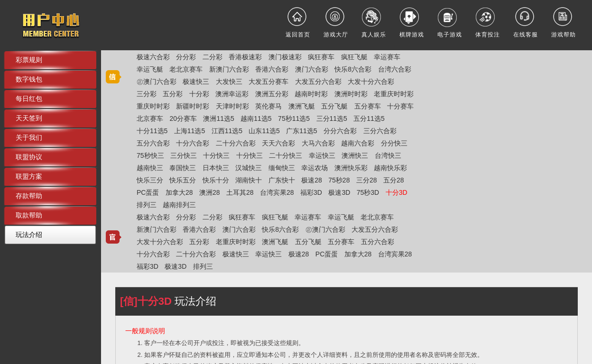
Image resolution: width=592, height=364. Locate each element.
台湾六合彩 (395, 69)
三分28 (367, 180)
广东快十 (282, 180)
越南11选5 (256, 118)
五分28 (394, 180)
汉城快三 (249, 168)
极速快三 (196, 82)
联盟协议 (29, 157)
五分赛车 (368, 106)
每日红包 (29, 99)
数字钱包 (29, 79)
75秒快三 (150, 155)
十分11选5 (152, 131)
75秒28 (339, 180)
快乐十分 (216, 180)
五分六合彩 (153, 143)
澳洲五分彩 (272, 94)
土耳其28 (240, 192)
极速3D (339, 192)
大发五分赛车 (268, 82)
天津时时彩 (232, 106)
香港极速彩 (245, 57)
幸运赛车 (387, 57)
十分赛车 (400, 106)
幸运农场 (314, 168)
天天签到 (29, 118)
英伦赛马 (268, 106)
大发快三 (229, 82)
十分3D (397, 192)
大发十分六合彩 (371, 82)
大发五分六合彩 (318, 82)
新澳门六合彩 (229, 69)
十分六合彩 (193, 143)
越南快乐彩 (390, 168)
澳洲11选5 (218, 118)
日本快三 (216, 168)
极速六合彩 (153, 57)
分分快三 (394, 143)
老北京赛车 (186, 69)
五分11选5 (369, 118)
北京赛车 (150, 118)
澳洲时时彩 (351, 94)
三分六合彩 (380, 131)
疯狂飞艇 (354, 57)
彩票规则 (29, 60)
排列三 (147, 205)
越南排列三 (179, 205)
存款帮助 (29, 196)
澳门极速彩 (285, 57)
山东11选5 (264, 131)
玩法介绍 (29, 235)
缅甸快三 (282, 168)
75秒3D (368, 192)
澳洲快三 (355, 155)
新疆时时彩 (193, 106)
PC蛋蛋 (148, 192)
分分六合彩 (340, 131)
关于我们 (29, 137)
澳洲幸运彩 (232, 94)
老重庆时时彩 (394, 94)
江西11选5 (227, 131)
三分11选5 (332, 118)
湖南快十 (249, 180)
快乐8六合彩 (353, 69)
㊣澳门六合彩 (157, 82)
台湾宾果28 (277, 192)
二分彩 (213, 57)
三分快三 (184, 155)
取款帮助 (29, 215)
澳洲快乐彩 (351, 168)
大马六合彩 (318, 143)
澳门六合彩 (312, 69)
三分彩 (147, 94)
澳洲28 (210, 192)
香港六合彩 (272, 69)
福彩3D (311, 192)
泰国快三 (183, 168)
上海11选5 (190, 131)
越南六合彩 (358, 143)
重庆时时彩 (153, 106)
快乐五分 (183, 180)
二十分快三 (286, 155)
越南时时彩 (311, 94)
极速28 (312, 180)
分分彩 (186, 57)
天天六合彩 (278, 143)
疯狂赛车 (321, 57)
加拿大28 (179, 192)
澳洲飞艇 (302, 106)
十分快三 (216, 155)
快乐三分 (150, 180)
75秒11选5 (294, 118)
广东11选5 (301, 131)
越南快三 (150, 168)
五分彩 (173, 94)
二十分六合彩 (236, 143)
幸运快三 (322, 155)
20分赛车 (183, 118)
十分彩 (199, 94)
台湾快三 (388, 155)
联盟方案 (29, 176)
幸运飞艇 (150, 69)
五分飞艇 (334, 106)
